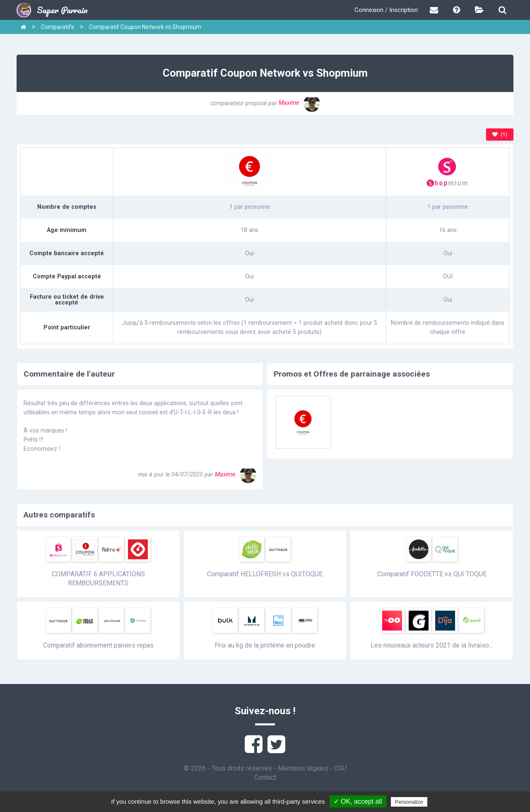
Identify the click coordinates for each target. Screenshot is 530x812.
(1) (500, 134)
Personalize (409, 802)
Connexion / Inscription (386, 10)
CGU (340, 768)
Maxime (299, 103)
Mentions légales (303, 768)
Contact (265, 777)
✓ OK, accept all (358, 801)
